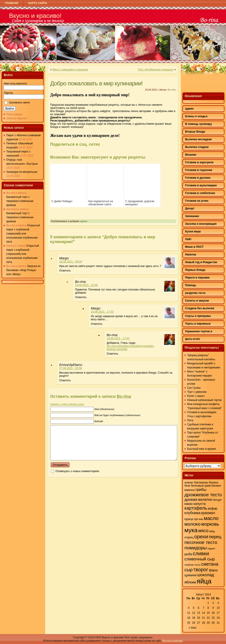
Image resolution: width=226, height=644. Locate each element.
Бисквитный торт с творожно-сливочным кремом (20, 201)
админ (84, 221)
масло (211, 518)
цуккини (191, 575)
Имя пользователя (15, 84)
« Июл (193, 628)
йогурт (218, 500)
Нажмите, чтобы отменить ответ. (67, 404)
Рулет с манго (196, 396)
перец (215, 537)
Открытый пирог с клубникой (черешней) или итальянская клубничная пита (23, 234)
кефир (212, 508)
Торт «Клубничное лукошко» (156, 70)
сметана (210, 564)
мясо (203, 531)
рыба (188, 554)
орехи (201, 537)
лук (196, 519)
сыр (188, 570)
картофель (196, 508)
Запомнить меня (19, 103)
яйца (204, 581)
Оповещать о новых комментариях (77, 478)
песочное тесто (201, 542)
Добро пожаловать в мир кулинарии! (96, 83)
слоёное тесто (192, 565)
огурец (189, 537)
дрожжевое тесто (203, 495)
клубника (192, 513)
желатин (205, 499)
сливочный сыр (200, 559)
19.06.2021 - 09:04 (71, 262)
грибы (201, 489)
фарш (213, 570)
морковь (210, 524)
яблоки (190, 582)
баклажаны (201, 482)
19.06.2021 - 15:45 (86, 285)
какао (188, 504)
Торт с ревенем (197, 392)
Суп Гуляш (194, 388)
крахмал (208, 513)
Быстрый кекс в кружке (202, 449)
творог (201, 570)
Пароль (8, 93)
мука (191, 530)
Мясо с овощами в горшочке (70, 70)
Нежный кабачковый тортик (204, 400)
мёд (212, 531)
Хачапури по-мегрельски (22, 172)
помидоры (196, 548)
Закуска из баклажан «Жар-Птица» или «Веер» (23, 270)
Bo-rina (172, 90)
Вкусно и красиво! (35, 16)
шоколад (206, 575)
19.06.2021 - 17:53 (118, 338)
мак (201, 519)
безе (187, 486)
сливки (201, 553)
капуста (200, 504)
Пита (190, 420)
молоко (192, 524)
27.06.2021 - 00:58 (71, 368)
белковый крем (201, 486)
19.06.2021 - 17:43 (102, 312)
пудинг (211, 548)
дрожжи (191, 500)
